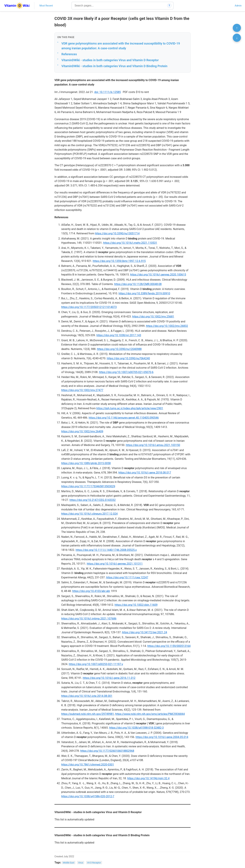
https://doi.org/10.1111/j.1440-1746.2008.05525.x (106, 550)
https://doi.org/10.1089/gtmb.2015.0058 (86, 463)
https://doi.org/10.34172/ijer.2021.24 (145, 632)
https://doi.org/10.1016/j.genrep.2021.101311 (115, 564)
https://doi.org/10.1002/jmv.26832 (167, 326)
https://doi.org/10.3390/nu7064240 (128, 358)
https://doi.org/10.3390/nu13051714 (117, 233)
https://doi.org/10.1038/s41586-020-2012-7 (88, 796)
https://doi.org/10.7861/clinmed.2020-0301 (88, 765)
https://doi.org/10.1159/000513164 (169, 646)
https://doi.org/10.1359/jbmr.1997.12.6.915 (119, 261)
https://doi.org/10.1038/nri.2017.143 (119, 335)
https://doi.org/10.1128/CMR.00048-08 (138, 284)
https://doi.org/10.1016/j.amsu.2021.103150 (153, 445)
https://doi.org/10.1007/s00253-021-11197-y (96, 664)
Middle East (69, 863)
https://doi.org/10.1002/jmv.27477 (82, 390)
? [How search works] (169, 6)
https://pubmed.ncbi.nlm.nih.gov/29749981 (88, 714)
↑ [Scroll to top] (237, 28)
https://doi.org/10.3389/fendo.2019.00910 (144, 293)
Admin (238, 6)
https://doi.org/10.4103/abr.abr (91, 591)
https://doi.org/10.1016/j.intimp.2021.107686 (89, 619)
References (69, 54)
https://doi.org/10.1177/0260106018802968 (107, 751)
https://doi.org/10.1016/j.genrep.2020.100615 (158, 275)
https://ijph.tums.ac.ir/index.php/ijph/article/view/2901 (130, 408)
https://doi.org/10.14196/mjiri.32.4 (148, 778)
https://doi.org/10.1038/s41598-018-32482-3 (136, 728)
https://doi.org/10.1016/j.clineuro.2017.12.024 (89, 514)
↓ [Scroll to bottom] (237, 38)
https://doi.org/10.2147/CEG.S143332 (93, 500)
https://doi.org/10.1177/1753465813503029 (88, 486)
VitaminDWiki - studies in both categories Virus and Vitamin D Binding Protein (114, 66)
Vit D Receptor (94, 863)
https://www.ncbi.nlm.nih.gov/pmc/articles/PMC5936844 (150, 714)
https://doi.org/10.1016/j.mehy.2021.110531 (130, 243)
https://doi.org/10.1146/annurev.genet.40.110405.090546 (124, 418)
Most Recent (46, 6)
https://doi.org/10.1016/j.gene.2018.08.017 (145, 473)
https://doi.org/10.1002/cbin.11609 (136, 605)
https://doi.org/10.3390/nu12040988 (119, 349)
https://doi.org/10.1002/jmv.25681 (153, 317)
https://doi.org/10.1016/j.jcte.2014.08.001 (87, 696)
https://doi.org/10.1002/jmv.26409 (82, 431)
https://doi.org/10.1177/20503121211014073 (89, 307)
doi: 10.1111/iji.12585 (107, 92)
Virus (81, 863)
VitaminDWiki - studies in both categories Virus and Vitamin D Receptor (110, 60)
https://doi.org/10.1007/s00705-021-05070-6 (126, 372)
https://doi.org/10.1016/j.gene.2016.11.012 (109, 678)
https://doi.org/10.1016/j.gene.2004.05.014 (162, 737)
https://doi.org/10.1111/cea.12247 (127, 577)
